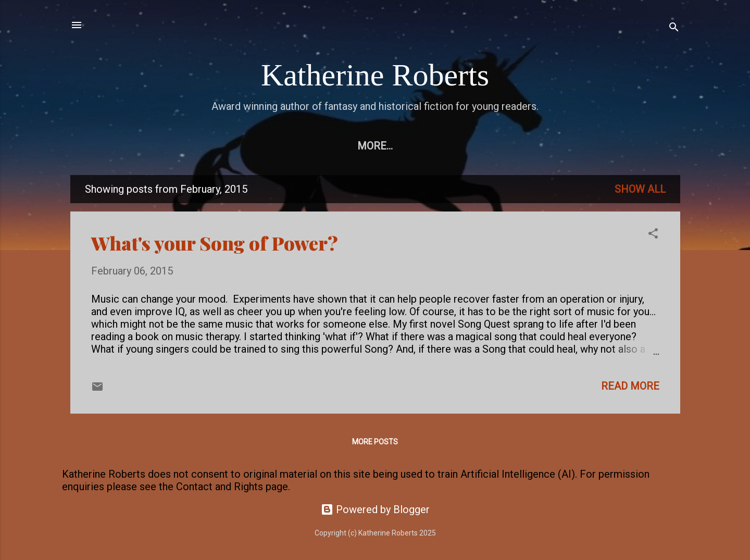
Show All (640, 189)
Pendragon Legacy (422, 146)
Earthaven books (541, 146)
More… (627, 146)
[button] (653, 235)
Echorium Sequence (297, 146)
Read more (630, 386)
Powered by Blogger (375, 509)
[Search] (674, 28)
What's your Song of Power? (215, 243)
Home (121, 146)
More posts (375, 442)
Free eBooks (190, 146)
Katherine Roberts (375, 75)
